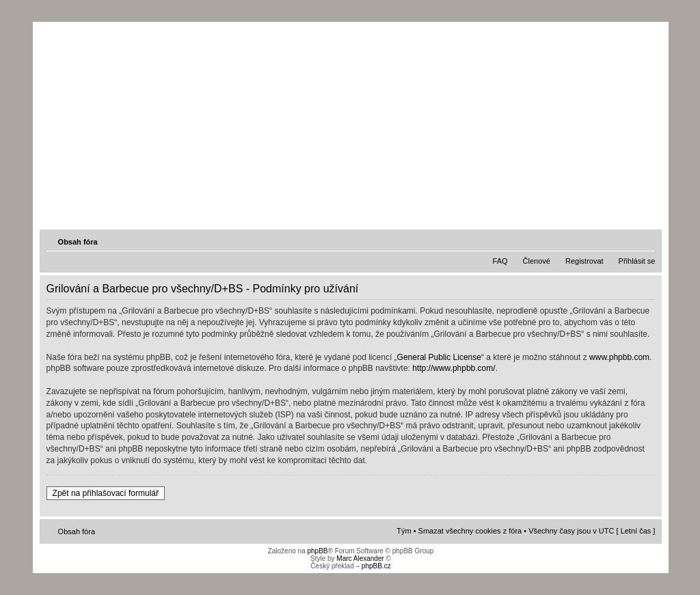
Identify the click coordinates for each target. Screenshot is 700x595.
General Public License (439, 357)
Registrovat (584, 261)
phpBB (317, 551)
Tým (404, 531)
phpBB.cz (376, 566)
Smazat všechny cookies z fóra (470, 531)
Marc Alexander (360, 558)
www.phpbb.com (619, 357)
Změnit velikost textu (646, 241)
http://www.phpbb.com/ (454, 368)
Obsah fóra (78, 242)
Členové (537, 261)
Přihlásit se (637, 261)
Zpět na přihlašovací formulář (106, 493)
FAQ (500, 261)
